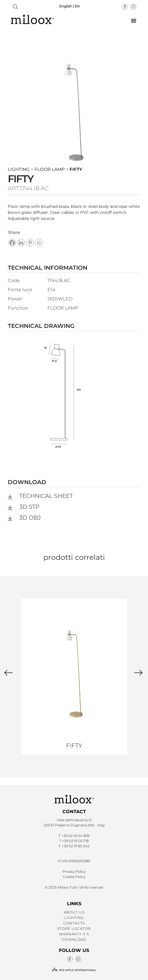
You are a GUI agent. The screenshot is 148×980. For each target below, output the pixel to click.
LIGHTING (74, 918)
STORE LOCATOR (74, 929)
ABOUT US (74, 912)
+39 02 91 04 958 (75, 836)
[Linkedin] (21, 243)
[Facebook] (12, 243)
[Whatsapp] (39, 243)
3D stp (29, 507)
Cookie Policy (74, 877)
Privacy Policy (74, 872)
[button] (134, 21)
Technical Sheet (46, 496)
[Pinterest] (30, 243)
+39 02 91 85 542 (76, 846)
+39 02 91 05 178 (75, 841)
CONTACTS (74, 923)
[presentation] (8, 672)
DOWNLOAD (74, 939)
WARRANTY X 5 (74, 934)
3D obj (30, 518)
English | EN (69, 6)
